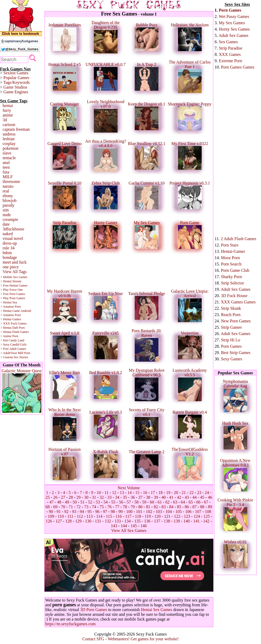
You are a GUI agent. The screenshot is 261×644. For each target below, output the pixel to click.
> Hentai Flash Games (15, 332)
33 (109, 497)
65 (191, 502)
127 (59, 521)
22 (191, 493)
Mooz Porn (230, 258)
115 (109, 516)
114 (99, 516)
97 (105, 512)
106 (188, 512)
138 (167, 521)
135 (137, 521)
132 (108, 521)
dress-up (10, 243)
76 (109, 507)
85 (179, 507)
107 (198, 512)
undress (9, 134)
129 (78, 521)
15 (137, 493)
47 (51, 502)
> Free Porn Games (13, 294)
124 (197, 516)
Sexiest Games (16, 73)
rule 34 (9, 248)
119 (148, 516)
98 (113, 512)
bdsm (7, 253)
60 (152, 502)
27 (63, 497)
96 (97, 512)
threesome (11, 181)
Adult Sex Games (233, 35)
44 (195, 497)
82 (156, 507)
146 (143, 526)
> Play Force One (12, 290)
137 (157, 521)
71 (71, 507)
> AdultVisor (9, 353)
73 (86, 507)
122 (177, 516)
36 (133, 497)
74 (94, 507)
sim (6, 210)
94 (82, 512)
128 (69, 521)
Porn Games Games (238, 67)
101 (139, 512)
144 (124, 526)
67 (206, 502)
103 (159, 512)
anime (8, 115)
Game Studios (15, 87)
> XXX (5, 323)
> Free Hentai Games (14, 285)
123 (187, 516)
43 (187, 497)
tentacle (9, 158)
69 (55, 507)
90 (51, 512)
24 (207, 493)
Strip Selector (233, 283)
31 (94, 497)
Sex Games (228, 42)
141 (196, 521)
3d (5, 120)
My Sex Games (232, 23)
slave (7, 153)
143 (114, 526)
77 (117, 507)
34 (117, 497)
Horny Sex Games (234, 29)
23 (199, 493)
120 (157, 516)
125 (207, 516)
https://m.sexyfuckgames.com (71, 624)
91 (59, 512)
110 (61, 516)
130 (88, 521)
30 (86, 497)
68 (48, 507)
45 (202, 497)
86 (187, 507)
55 (113, 502)
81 (148, 507)
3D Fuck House (234, 296)
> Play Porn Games (13, 298)
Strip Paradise (231, 48)
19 (168, 493)
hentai (8, 106)
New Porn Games (236, 321)
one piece (11, 267)
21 (184, 493)
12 (114, 493)
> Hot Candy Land (12, 340)
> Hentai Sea (9, 302)
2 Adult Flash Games (238, 239)
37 (140, 497)
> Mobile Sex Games (14, 277)
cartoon (9, 125)
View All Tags (15, 272)
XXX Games (230, 54)
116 (119, 516)
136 (147, 521)
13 (122, 493)
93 (74, 512)
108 (208, 512)
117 (128, 516)
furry (7, 110)
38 (148, 497)
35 (125, 497)
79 (133, 507)
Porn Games (230, 10)
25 (48, 497)
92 (66, 512)
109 (51, 516)
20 (176, 493)
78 (125, 507)
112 (80, 516)
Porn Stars (230, 245)
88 (202, 507)
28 (71, 497)
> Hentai (6, 328)
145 (134, 526)
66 (198, 502)
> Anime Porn (9, 336)
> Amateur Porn (11, 307)
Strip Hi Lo (231, 340)
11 (106, 493)
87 (195, 507)
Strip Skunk (231, 308)
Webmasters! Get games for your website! (143, 639)
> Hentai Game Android (16, 311)
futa (6, 172)
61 (160, 502)
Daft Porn (19, 328)
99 (120, 512)
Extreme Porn (230, 61)
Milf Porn (24, 353)
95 (90, 512)
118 (138, 516)
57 (129, 502)
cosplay (9, 144)
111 (70, 516)
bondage (10, 257)
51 (83, 502)
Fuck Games (19, 323)
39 (156, 497)
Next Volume (129, 488)
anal (6, 163)
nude (7, 215)
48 (59, 502)
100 (129, 512)
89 (210, 507)
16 (145, 493)
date (6, 224)
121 (167, 516)
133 (118, 521)
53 (98, 502)
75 (102, 507)
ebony (8, 196)
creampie (10, 219)
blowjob (9, 200)
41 (171, 497)
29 (79, 497)
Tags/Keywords (17, 82)
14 (130, 493)
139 (177, 521)
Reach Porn (231, 315)
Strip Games (231, 327)
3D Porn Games (94, 610)
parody (8, 205)
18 (161, 493)
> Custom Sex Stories (14, 357)
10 (99, 493)
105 (178, 512)
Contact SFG (93, 639)
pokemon (11, 148)
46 (210, 497)
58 (137, 502)
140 (187, 521)
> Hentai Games (11, 319)
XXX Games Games (238, 302)
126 (49, 521)
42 (179, 497)
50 (75, 502)
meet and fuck (15, 262)
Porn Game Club (235, 270)
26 (55, 497)
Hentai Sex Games (156, 610)
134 (128, 521)
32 (102, 497)
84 (171, 507)
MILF (8, 177)
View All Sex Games (129, 531)
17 (153, 493)
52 (90, 502)
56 (121, 502)
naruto (8, 186)
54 (106, 502)
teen (6, 167)
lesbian (9, 139)
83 (163, 507)
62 (167, 502)
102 (149, 512)
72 (79, 507)
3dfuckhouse (13, 229)
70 (63, 507)
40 (163, 497)
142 (206, 521)
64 (183, 502)
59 (144, 502)
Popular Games (16, 78)
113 (90, 516)
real (6, 191)
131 (98, 521)
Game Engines (16, 92)
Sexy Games (231, 359)
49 (67, 502)
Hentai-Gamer (233, 251)
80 (140, 507)
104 (169, 512)
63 (175, 502)
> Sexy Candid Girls (13, 345)
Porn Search (231, 264)
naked (8, 234)
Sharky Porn (231, 277)
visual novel (13, 238)
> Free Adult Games (13, 349)
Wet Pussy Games (234, 16)
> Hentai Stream (11, 281)
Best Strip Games (236, 353)
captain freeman (16, 129)
